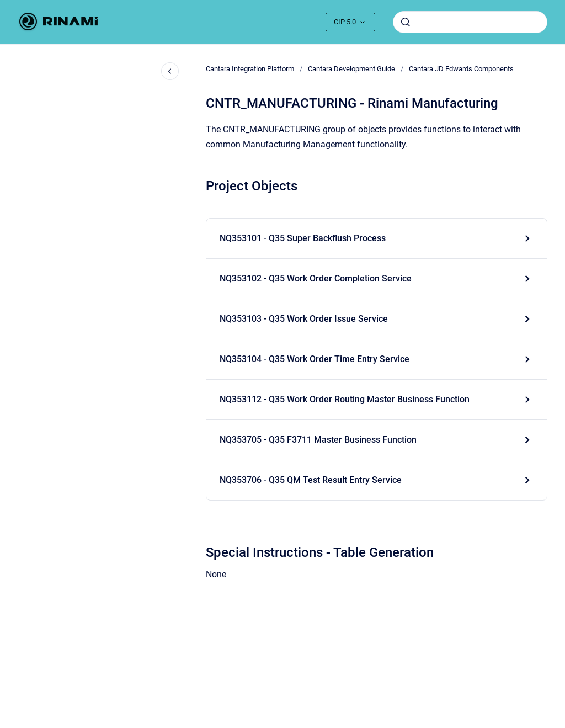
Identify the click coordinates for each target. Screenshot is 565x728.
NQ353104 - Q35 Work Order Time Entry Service (315, 359)
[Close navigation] (170, 71)
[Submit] (406, 22)
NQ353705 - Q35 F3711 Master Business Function (318, 440)
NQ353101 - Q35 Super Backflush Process (303, 238)
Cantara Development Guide (351, 69)
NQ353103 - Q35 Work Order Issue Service (304, 319)
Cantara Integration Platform (250, 69)
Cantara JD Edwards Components (461, 69)
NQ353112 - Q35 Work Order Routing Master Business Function (345, 399)
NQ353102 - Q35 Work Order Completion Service (316, 278)
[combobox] (470, 22)
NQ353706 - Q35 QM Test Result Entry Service (311, 480)
